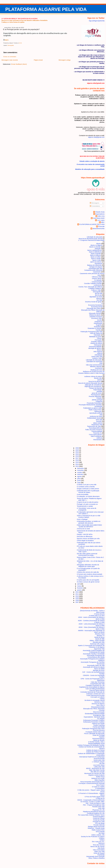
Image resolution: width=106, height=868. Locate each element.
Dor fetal (99, 300)
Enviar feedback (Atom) (19, 64)
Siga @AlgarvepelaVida (97, 21)
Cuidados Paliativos (95, 288)
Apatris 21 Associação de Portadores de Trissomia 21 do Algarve (91, 646)
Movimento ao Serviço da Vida (94, 773)
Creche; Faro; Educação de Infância (90, 287)
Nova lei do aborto (95, 381)
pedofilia (100, 391)
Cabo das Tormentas (98, 682)
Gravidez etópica (97, 342)
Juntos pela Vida (97, 357)
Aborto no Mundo (95, 247)
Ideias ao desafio (99, 740)
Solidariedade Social (94, 418)
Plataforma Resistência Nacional (94, 812)
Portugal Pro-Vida (99, 822)
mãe (101, 363)
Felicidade (97, 335)
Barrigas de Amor (99, 670)
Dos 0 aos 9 (101, 705)
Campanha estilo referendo (93, 270)
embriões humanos (96, 317)
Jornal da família (99, 758)
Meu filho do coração (98, 772)
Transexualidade (97, 431)
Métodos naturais (96, 367)
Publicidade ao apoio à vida (92, 408)
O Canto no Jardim (98, 787)
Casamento (97, 272)
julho (79, 479)
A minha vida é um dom (97, 616)
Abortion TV (101, 636)
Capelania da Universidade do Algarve (92, 687)
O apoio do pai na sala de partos (88, 502)
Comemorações (97, 282)
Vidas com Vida (99, 851)
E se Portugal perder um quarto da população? (21, 29)
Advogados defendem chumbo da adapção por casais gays (88, 566)
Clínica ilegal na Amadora (85, 541)
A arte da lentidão (83, 494)
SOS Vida (99, 420)
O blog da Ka (100, 798)
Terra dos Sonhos (99, 845)
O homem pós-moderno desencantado (90, 574)
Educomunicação (99, 712)
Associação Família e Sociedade (94, 654)
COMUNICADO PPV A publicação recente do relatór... (88, 492)
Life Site (102, 763)
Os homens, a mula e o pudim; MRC (92, 802)
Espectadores (100, 214)
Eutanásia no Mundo (95, 328)
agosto (80, 476)
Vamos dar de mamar (97, 847)
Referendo (98, 411)
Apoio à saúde (96, 259)
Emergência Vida (99, 715)
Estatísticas (98, 322)
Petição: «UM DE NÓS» (85, 534)
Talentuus (101, 843)
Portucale (101, 226)
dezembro (81, 468)
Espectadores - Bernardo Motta (94, 717)
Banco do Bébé (99, 669)
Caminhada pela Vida (97, 684)
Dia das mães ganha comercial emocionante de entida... (87, 554)
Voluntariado (97, 440)
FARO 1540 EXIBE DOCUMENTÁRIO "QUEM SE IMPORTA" (89, 526)
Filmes (99, 338)
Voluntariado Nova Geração (95, 856)
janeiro (80, 590)
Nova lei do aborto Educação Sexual (90, 383)
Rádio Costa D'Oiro (98, 830)
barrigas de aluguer (96, 267)
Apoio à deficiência (95, 252)
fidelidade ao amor (95, 337)
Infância (100, 353)
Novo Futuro (100, 785)
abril (79, 584)
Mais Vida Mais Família (97, 770)
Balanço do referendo (94, 265)
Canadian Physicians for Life (95, 685)
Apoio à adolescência (94, 250)
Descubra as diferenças (85, 536)
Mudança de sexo (96, 370)
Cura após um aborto (98, 697)
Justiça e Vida (97, 358)
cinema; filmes (97, 278)
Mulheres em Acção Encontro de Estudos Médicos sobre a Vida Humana (92, 372)
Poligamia (99, 401)
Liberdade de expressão (94, 362)
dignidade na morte (96, 297)
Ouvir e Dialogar (82, 519)
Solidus (102, 840)
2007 (77, 602)
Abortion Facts (100, 634)
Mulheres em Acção (98, 778)
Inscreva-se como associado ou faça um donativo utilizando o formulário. (25, 20)
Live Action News (99, 765)
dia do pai (98, 295)
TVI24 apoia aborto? (96, 435)
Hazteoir (102, 737)
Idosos (99, 350)
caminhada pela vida (95, 268)
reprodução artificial (96, 413)
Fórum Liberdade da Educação (94, 734)
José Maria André (99, 218)
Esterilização (98, 323)
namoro (100, 380)
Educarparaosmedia (98, 707)
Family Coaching (99, 725)
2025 (77, 450)
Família (98, 330)
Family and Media (99, 727)
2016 (77, 460)
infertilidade (98, 355)
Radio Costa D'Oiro (95, 410)
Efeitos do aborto (95, 315)
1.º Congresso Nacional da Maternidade (91, 240)
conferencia (98, 285)
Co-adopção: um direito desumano (88, 496)
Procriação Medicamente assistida (90, 405)
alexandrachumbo (99, 229)
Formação (98, 340)
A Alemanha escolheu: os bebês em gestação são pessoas (89, 522)
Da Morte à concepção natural (95, 700)
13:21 (20, 43)
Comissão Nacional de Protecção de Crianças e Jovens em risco (92, 693)
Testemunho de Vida (94, 426)
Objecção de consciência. (93, 386)
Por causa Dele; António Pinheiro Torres (91, 815)
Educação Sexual (95, 313)
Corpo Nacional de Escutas (96, 695)
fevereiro (80, 588)
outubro (80, 472)
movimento (99, 368)
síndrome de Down (96, 416)
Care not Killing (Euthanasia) (95, 689)
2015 (77, 462)
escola (99, 320)
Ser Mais (102, 833)
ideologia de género (95, 348)
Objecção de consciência (93, 385)
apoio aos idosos (96, 262)
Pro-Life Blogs (100, 823)
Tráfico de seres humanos (94, 430)
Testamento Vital (97, 425)
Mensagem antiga (64, 60)
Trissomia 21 (97, 433)
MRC (103, 222)
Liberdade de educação (95, 237)
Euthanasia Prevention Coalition (94, 720)
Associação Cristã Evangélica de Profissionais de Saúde (94, 651)
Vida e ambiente (96, 436)
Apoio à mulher (96, 257)
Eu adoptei (101, 719)
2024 (77, 452)
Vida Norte (101, 848)
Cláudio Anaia (100, 212)
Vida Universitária (99, 850)
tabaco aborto (98, 423)
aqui (6, 40)
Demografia (11, 45)
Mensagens (95, 203)
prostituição (98, 406)
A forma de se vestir (83, 529)
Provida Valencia (99, 825)
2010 (77, 596)
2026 (77, 448)
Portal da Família (99, 820)
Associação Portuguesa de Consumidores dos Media (96, 656)
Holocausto (98, 345)
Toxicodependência (95, 428)
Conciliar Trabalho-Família (93, 283)
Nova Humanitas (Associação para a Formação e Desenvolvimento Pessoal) (92, 783)
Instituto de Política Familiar (95, 752)
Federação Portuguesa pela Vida (91, 332)
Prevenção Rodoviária (94, 403)
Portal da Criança (99, 818)
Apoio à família (96, 254)
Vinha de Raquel (99, 853)
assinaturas (98, 264)
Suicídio (99, 421)
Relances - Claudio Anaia (96, 828)
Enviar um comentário (10, 57)
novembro (81, 470)
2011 (77, 594)
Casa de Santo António (97, 690)
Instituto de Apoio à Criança (95, 750)
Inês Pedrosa (98, 352)
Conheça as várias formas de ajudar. (13, 22)
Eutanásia (97, 327)
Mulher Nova (100, 777)
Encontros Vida (96, 318)
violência (99, 438)
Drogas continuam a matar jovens (88, 489)
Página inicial (38, 60)
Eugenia (99, 325)
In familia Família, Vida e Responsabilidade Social (96, 743)
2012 (77, 592)
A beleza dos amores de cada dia (88, 572)
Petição (99, 398)
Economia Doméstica (95, 305)
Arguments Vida (99, 649)
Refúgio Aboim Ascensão (96, 827)
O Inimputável (100, 788)
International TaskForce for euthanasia (92, 757)
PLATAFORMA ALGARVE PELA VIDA (46, 9)
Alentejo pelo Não (99, 642)
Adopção (98, 249)
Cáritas (102, 699)
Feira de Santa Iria (96, 333)
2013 (77, 466)
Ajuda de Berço (99, 637)
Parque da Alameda (96, 388)
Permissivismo (96, 395)
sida (101, 415)
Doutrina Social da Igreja (93, 302)
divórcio (99, 298)
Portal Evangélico (99, 817)
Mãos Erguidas (100, 780)
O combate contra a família (86, 487)
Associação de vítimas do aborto (94, 667)
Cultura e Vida (96, 290)
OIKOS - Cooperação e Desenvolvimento (91, 800)
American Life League (97, 644)
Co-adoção (98, 280)
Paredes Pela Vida (98, 807)
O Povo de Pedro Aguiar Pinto (95, 797)
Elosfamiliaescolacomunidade (95, 714)
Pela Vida (101, 808)
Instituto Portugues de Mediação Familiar (91, 745)
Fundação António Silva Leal (95, 732)
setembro (81, 474)
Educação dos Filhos (94, 308)
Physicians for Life (98, 810)
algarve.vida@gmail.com (96, 137)
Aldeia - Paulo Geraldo (97, 641)
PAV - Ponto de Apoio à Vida (95, 803)
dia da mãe (99, 293)
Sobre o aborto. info (98, 835)
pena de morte (97, 393)
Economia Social (97, 307)
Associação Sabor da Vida (96, 665)
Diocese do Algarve (98, 704)
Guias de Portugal (99, 735)
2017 (77, 458)
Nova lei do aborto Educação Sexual (90, 239)
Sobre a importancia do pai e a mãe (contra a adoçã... (89, 516)
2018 (77, 456)
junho (79, 481)
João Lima (101, 216)
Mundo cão (98, 378)
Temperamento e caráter (85, 506)
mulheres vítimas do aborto (93, 376)
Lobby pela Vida (99, 767)
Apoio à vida (97, 260)
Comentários (95, 206)
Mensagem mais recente (10, 60)
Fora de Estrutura (99, 730)
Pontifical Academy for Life (96, 813)
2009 (77, 598)
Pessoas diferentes (95, 396)
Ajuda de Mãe (100, 639)
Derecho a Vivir (99, 702)
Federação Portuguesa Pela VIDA (93, 729)
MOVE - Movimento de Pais (95, 768)
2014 (77, 464)
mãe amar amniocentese (94, 365)
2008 (77, 600)
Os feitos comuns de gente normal (88, 582)
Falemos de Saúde (98, 724)
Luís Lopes (101, 220)
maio (79, 483)
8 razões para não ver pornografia (88, 580)
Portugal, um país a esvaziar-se (87, 504)
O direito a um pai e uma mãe (87, 485)
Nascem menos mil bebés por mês (88, 539)
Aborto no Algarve (96, 245)
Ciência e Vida (97, 277)
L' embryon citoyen (98, 762)
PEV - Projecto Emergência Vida (94, 805)
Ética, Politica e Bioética (97, 858)
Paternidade (97, 390)
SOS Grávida (100, 832)
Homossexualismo (98, 739)
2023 (77, 454)
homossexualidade (95, 347)
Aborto (98, 244)
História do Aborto (96, 343)
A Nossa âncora (99, 614)
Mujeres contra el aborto (97, 775)
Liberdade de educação (94, 360)
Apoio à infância (95, 255)
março (79, 586)
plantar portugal (97, 400)
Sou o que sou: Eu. (98, 842)
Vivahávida (101, 855)
